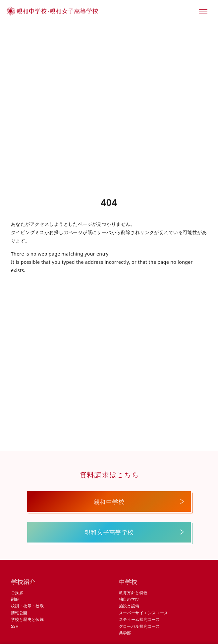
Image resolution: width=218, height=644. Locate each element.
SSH (15, 626)
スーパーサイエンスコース (144, 613)
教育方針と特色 (133, 593)
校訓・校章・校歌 (27, 606)
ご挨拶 (17, 593)
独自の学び (129, 599)
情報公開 (19, 613)
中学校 (128, 582)
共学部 (125, 633)
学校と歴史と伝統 (27, 619)
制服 (15, 599)
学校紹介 (23, 582)
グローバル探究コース (139, 626)
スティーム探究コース (139, 619)
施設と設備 (129, 606)
